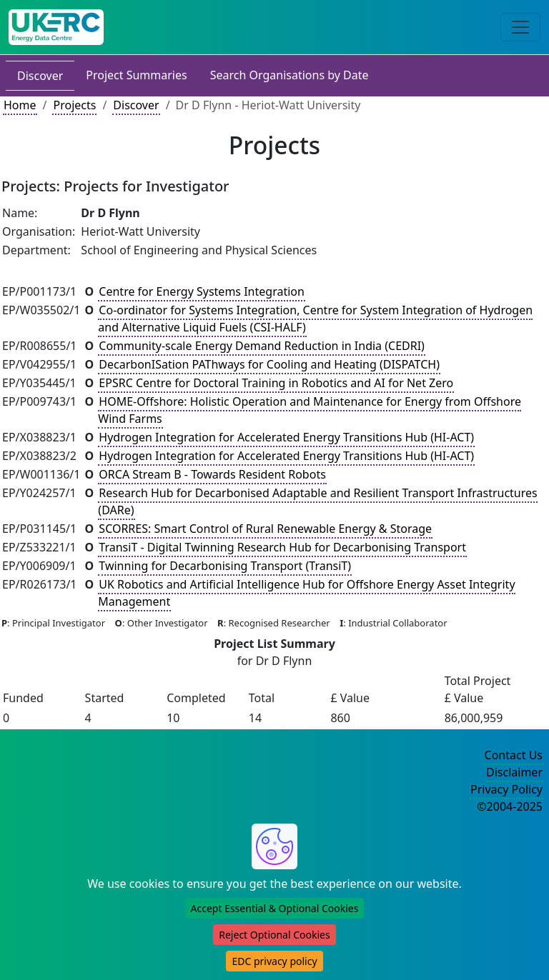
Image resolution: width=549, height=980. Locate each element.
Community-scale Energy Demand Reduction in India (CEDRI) (262, 346)
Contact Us (514, 755)
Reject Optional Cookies (274, 935)
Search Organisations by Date (290, 75)
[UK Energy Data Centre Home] (56, 27)
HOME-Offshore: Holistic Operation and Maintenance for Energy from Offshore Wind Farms (310, 410)
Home (20, 105)
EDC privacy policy (274, 961)
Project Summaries (136, 75)
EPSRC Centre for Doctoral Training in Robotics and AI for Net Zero (276, 383)
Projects (74, 105)
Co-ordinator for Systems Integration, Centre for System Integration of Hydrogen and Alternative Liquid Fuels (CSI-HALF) (315, 319)
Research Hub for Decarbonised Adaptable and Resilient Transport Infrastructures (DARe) (317, 501)
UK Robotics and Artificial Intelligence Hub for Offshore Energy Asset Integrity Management (306, 593)
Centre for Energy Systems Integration (202, 291)
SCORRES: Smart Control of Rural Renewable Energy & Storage (265, 529)
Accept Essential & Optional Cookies (275, 908)
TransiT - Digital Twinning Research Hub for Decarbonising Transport (282, 547)
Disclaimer (514, 772)
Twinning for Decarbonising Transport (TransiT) (225, 566)
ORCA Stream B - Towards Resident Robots (212, 474)
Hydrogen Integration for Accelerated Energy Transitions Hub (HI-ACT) (286, 437)
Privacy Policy (506, 789)
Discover (40, 76)
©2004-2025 (510, 806)
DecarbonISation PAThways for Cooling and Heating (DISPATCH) (269, 364)
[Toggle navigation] (520, 27)
